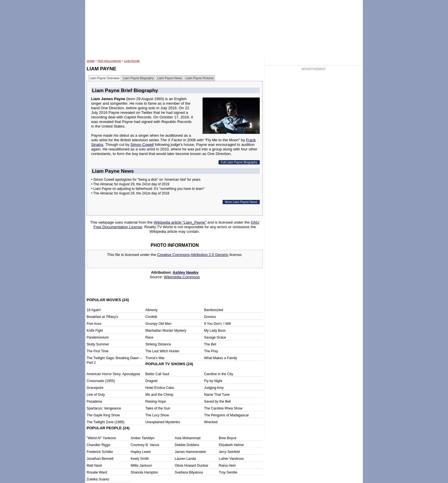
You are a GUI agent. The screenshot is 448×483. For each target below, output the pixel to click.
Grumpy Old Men (158, 324)
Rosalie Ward (97, 472)
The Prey (211, 351)
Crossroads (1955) (101, 381)
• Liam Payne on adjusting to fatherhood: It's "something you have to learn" (148, 189)
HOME (91, 61)
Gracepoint (95, 388)
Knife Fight (95, 331)
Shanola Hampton (144, 472)
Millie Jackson (141, 466)
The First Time (98, 351)
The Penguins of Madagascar (226, 415)
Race (149, 337)
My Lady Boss (215, 331)
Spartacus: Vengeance (104, 408)
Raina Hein (227, 466)
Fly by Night (213, 381)
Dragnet (152, 381)
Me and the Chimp (159, 395)
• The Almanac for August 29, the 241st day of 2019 (130, 184)
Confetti (151, 317)
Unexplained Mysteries (163, 422)
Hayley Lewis (141, 452)
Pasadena (94, 401)
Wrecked (211, 422)
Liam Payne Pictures (200, 78)
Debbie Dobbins (187, 445)
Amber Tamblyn (142, 438)
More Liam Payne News (241, 202)
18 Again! (94, 310)
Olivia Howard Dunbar (192, 466)
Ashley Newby (185, 272)
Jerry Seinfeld (229, 452)
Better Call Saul (157, 374)
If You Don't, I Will (217, 324)
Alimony (152, 310)
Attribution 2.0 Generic (210, 255)
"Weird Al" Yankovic (101, 438)
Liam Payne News (170, 78)
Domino (210, 317)
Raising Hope (156, 401)
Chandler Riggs (98, 445)
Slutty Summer (98, 344)
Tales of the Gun (158, 408)
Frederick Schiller (100, 452)
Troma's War (155, 358)
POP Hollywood (109, 61)
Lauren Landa (185, 459)
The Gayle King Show (103, 415)
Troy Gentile (228, 472)
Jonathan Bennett (100, 459)
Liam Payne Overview (105, 78)
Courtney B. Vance (145, 445)
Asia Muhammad (188, 438)
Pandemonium (98, 337)
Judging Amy (214, 388)
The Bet (210, 344)
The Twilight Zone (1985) (106, 422)
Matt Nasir (94, 466)
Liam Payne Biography (138, 78)
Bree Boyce (228, 438)
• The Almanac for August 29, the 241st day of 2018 (130, 193)
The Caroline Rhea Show (223, 408)
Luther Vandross (231, 459)
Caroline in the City (218, 374)
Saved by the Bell (217, 401)
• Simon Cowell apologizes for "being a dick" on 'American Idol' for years (146, 180)
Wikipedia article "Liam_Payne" (180, 222)
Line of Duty (96, 395)
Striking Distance (158, 344)
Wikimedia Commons (182, 277)
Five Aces (94, 324)
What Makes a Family (220, 358)
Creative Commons (173, 255)
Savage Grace (215, 337)
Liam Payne (132, 61)
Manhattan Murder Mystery (166, 331)
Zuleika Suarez (98, 479)
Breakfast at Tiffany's (102, 317)
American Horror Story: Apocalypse (113, 374)
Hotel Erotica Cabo (160, 388)
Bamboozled (214, 310)
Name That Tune (217, 395)
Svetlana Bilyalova (189, 472)
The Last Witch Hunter (162, 351)
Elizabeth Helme (231, 445)
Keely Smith (140, 459)
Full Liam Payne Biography (239, 162)
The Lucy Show (157, 415)
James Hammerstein (191, 452)
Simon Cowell (142, 145)
